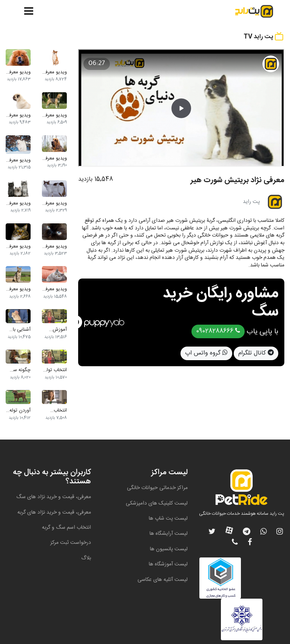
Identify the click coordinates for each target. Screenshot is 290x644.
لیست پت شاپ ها (168, 519)
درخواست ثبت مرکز (71, 543)
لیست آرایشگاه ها (169, 534)
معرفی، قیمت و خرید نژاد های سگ (54, 497)
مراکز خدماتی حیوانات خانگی (157, 488)
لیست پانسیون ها (169, 549)
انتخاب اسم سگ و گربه (66, 528)
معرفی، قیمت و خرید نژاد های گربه (54, 512)
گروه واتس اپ (206, 353)
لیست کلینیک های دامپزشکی (157, 503)
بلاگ (86, 558)
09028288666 (218, 331)
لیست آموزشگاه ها (168, 564)
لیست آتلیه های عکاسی (163, 580)
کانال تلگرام (256, 353)
